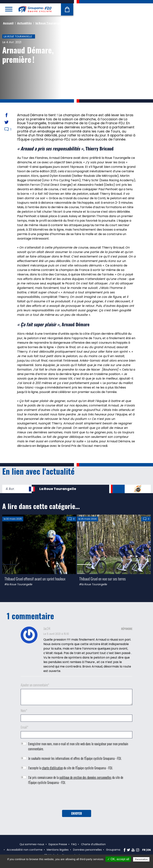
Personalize (141, 859)
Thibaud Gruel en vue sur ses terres (102, 579)
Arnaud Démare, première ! (28, 55)
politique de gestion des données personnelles (85, 777)
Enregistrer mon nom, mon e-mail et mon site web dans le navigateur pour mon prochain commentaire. (78, 746)
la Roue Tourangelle (50, 23)
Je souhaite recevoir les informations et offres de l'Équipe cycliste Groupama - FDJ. (75, 758)
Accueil (8, 23)
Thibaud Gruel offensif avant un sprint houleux (35, 579)
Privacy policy (78, 864)
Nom (24, 710)
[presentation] (77, 799)
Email (25, 727)
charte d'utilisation (52, 768)
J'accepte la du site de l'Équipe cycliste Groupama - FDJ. (70, 768)
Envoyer (77, 813)
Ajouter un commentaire (35, 685)
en (149, 850)
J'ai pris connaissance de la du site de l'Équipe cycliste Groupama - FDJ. (76, 780)
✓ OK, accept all (118, 859)
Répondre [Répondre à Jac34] (127, 629)
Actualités (24, 23)
